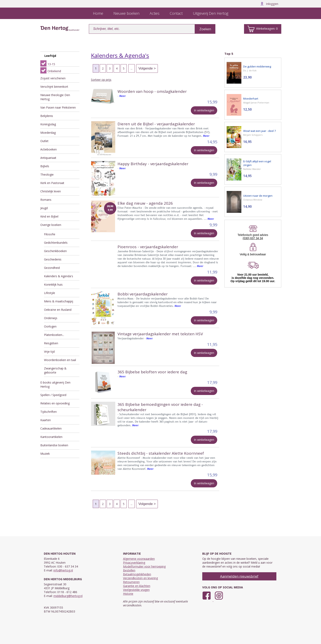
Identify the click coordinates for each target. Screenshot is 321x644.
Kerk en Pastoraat (52, 183)
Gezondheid (52, 268)
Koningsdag (48, 124)
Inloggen (269, 4)
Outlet (44, 141)
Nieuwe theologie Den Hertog (55, 97)
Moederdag (48, 133)
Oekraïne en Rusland (58, 310)
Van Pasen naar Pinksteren (58, 107)
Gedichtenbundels (56, 243)
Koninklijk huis (53, 284)
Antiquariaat (48, 158)
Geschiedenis (53, 259)
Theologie (47, 174)
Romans (46, 200)
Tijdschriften (49, 412)
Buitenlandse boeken (54, 445)
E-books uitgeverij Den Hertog (55, 384)
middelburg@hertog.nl (68, 596)
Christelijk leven (51, 191)
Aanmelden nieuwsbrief (239, 576)
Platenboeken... (54, 335)
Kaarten (46, 420)
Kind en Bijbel (49, 216)
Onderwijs (51, 318)
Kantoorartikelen (51, 437)
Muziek (45, 454)
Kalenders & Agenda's (59, 276)
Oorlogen (50, 326)
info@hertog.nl (63, 570)
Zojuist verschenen (53, 78)
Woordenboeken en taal (60, 360)
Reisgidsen (51, 343)
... (132, 68)
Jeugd (44, 208)
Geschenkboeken (55, 251)
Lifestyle (50, 293)
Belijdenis (47, 116)
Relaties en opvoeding (55, 403)
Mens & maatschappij (59, 301)
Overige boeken (51, 225)
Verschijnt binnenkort (54, 87)
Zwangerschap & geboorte (55, 370)
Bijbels (45, 166)
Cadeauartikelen (51, 428)
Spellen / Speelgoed (53, 395)
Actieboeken (49, 149)
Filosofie (50, 234)
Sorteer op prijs (101, 80)
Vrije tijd (49, 352)
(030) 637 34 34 (253, 238)
